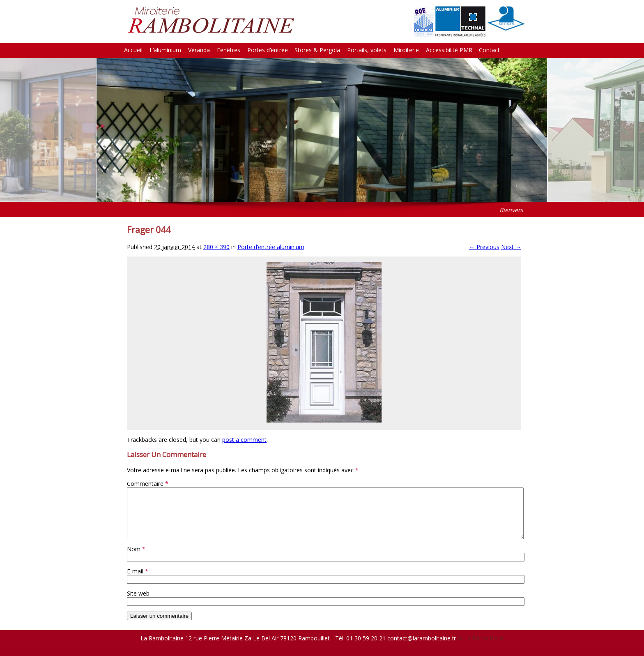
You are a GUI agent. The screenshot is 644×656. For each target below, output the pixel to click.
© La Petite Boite (481, 648)
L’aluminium (165, 50)
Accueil (133, 50)
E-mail (138, 581)
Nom (136, 559)
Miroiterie (406, 50)
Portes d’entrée (268, 50)
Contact (489, 50)
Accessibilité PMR (449, 50)
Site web (138, 603)
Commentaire (148, 484)
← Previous (484, 247)
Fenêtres (229, 50)
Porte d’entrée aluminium (271, 247)
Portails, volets (367, 50)
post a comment (244, 440)
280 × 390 (216, 247)
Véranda (199, 50)
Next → (511, 247)
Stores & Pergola (317, 50)
